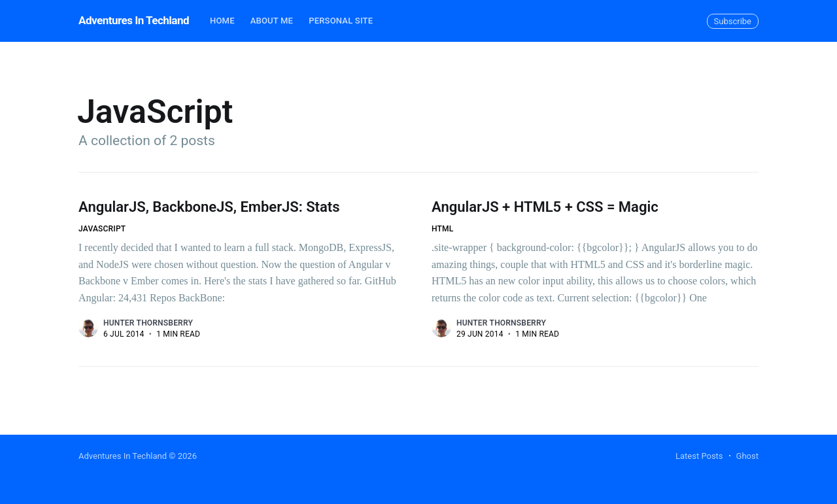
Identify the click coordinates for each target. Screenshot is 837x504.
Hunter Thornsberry (148, 323)
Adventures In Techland (134, 20)
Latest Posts (699, 456)
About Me (272, 21)
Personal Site (341, 21)
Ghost (747, 456)
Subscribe (733, 21)
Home (222, 21)
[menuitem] (222, 21)
